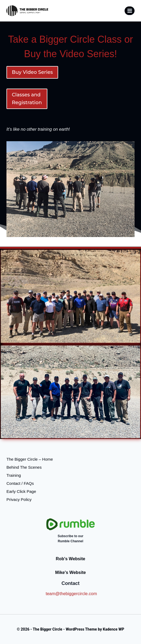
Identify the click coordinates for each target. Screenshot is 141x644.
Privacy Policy (19, 499)
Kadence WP (113, 629)
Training (14, 475)
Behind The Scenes (24, 467)
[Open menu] (130, 11)
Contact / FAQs (20, 483)
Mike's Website (70, 572)
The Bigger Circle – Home (30, 459)
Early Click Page (21, 491)
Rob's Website (70, 559)
